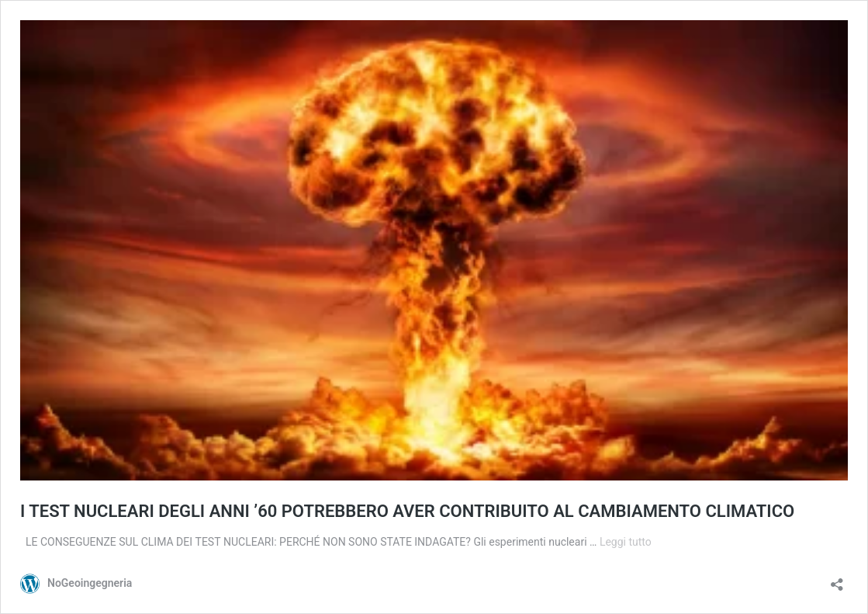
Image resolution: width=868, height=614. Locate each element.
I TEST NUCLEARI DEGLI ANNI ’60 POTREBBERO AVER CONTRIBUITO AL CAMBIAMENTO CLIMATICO (407, 511)
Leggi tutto (626, 542)
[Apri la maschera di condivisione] (837, 579)
